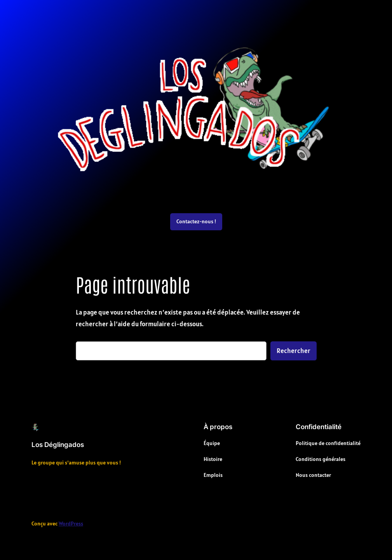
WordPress (71, 523)
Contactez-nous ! (196, 221)
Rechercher (294, 351)
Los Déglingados (58, 445)
